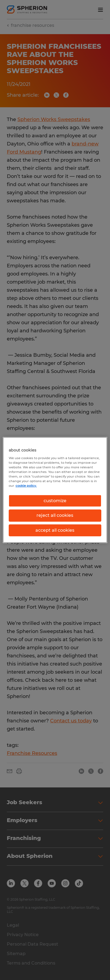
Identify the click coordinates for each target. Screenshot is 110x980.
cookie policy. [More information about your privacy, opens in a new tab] (26, 486)
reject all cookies (55, 515)
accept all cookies (55, 530)
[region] (55, 490)
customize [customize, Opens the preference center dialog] (55, 501)
